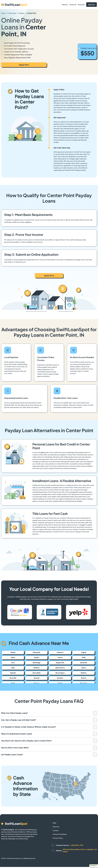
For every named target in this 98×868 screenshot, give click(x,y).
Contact (56, 830)
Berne (84, 668)
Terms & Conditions (60, 834)
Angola (84, 652)
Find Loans (81, 5)
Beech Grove (60, 668)
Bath (13, 668)
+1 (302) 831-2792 (76, 845)
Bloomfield (36, 673)
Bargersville (60, 663)
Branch (84, 678)
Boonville (13, 678)
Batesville (84, 663)
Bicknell (13, 673)
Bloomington (60, 673)
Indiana (22, 13)
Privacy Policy (58, 838)
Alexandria (36, 652)
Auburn (37, 658)
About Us (65, 5)
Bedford (36, 668)
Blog (54, 823)
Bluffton (84, 673)
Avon (13, 663)
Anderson (60, 652)
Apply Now (92, 5)
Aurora (60, 658)
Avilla (84, 658)
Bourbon (60, 678)
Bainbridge (37, 663)
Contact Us (73, 5)
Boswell (37, 678)
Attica (13, 658)
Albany (13, 652)
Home (3, 13)
